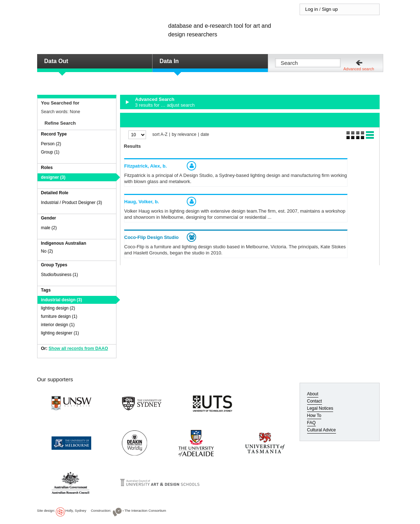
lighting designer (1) (60, 333)
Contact (315, 401)
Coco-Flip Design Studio (152, 237)
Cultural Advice (322, 430)
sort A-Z (160, 135)
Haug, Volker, (142, 202)
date (205, 135)
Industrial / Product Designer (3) (72, 203)
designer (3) (53, 177)
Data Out (56, 61)
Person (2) (51, 144)
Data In (169, 61)
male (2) (49, 228)
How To (314, 416)
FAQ (311, 423)
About (313, 394)
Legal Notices (320, 408)
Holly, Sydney (76, 510)
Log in (312, 9)
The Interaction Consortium (145, 510)
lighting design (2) (58, 308)
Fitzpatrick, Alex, (146, 166)
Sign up (330, 9)
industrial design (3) (62, 300)
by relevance (184, 135)
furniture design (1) (59, 316)
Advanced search (359, 69)
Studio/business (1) (60, 275)
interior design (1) (58, 325)
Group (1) (50, 152)
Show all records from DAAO (78, 348)
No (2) (47, 251)
